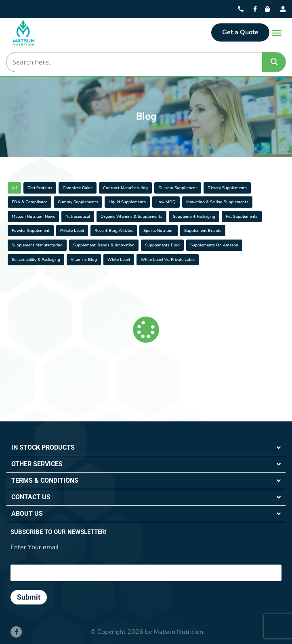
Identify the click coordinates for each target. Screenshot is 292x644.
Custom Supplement (178, 188)
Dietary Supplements (227, 188)
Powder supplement (31, 231)
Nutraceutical (78, 217)
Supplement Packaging (194, 217)
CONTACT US (31, 497)
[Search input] (134, 62)
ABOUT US (27, 514)
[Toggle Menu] (277, 33)
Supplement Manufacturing (37, 245)
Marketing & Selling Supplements (217, 202)
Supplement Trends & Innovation (104, 245)
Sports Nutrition (159, 231)
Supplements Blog (162, 245)
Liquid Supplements (127, 202)
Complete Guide (78, 188)
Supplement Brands (203, 231)
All (14, 188)
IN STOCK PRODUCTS (43, 447)
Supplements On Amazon (214, 245)
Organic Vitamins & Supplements (131, 217)
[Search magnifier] (274, 62)
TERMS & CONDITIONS (45, 480)
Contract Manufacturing (125, 188)
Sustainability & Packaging (36, 260)
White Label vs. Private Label (168, 260)
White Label (119, 260)
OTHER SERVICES (37, 464)
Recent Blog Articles (114, 231)
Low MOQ (166, 202)
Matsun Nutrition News (33, 217)
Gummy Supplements (78, 202)
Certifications (40, 188)
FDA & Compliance (29, 202)
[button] (146, 448)
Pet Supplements (242, 217)
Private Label (72, 231)
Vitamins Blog (84, 260)
